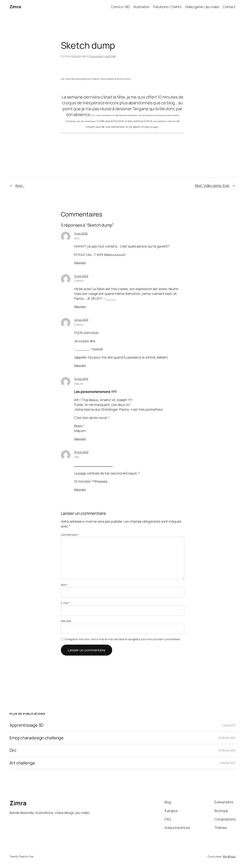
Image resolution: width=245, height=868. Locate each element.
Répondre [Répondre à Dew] (80, 489)
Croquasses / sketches (102, 56)
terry (77, 238)
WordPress (229, 856)
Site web (66, 621)
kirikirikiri (76, 56)
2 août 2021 (229, 725)
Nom (65, 585)
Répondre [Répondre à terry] (80, 263)
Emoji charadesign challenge (37, 738)
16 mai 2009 (81, 452)
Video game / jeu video (202, 7)
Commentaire (70, 535)
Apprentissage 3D (27, 725)
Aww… (20, 185)
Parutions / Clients (167, 7)
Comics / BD (120, 7)
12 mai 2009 (81, 276)
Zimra (15, 7)
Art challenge (22, 763)
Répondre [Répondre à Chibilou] (80, 306)
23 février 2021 (227, 738)
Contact (229, 7)
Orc (13, 750)
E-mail (65, 603)
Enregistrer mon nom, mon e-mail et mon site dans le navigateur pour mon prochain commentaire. (123, 639)
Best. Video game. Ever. (212, 185)
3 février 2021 (227, 763)
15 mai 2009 (81, 379)
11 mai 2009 (81, 233)
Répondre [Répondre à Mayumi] (80, 439)
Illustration (141, 7)
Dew (77, 457)
